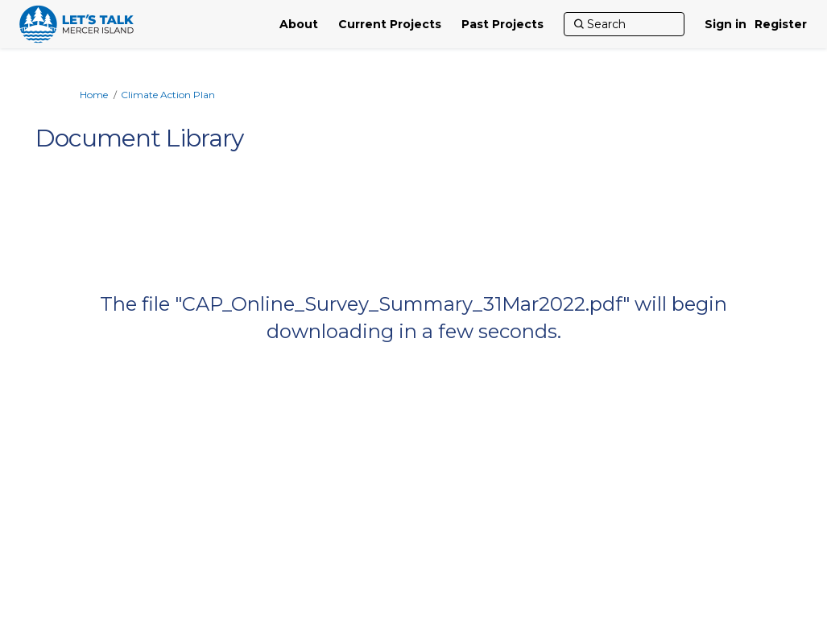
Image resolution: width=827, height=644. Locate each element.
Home (94, 95)
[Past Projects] (502, 24)
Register (781, 24)
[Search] (624, 24)
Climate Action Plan (168, 95)
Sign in (726, 24)
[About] (299, 24)
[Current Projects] (390, 24)
